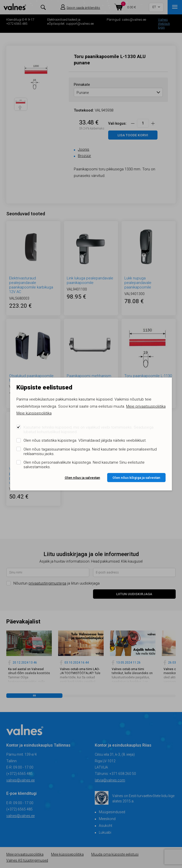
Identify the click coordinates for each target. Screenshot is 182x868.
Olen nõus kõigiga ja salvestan (136, 478)
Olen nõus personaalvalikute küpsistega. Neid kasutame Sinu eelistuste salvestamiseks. (84, 465)
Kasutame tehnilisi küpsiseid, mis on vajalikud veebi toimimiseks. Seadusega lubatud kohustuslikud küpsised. (88, 430)
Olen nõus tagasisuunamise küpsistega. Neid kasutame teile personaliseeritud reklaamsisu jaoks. (90, 452)
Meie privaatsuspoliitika (146, 406)
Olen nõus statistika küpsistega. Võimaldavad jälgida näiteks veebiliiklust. (85, 440)
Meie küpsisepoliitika (34, 413)
